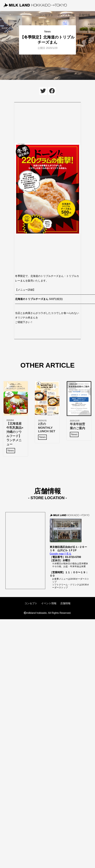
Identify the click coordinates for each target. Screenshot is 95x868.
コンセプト (46, 15)
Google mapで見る (61, 554)
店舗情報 (84, 15)
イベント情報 (66, 15)
